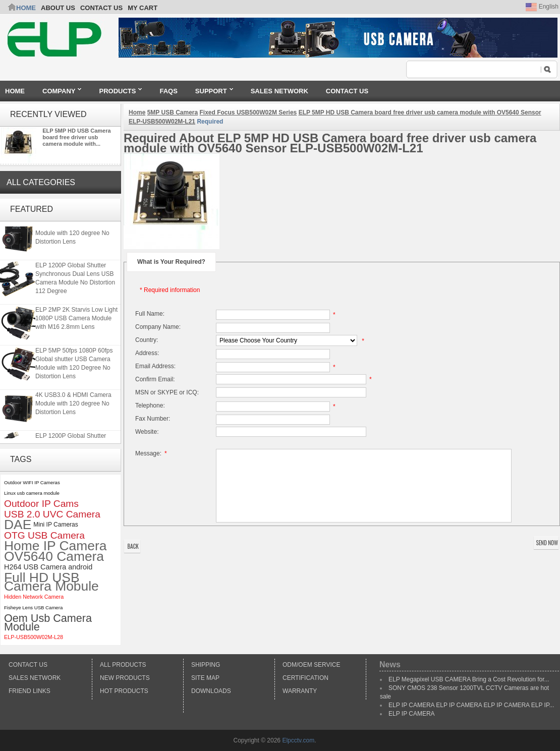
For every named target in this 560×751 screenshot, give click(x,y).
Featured (32, 209)
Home (26, 8)
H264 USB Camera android (48, 567)
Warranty (300, 691)
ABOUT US (58, 8)
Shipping (206, 665)
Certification (305, 678)
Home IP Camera (55, 546)
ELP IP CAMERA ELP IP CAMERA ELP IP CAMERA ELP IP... (471, 705)
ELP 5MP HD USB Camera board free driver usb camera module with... (76, 137)
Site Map (205, 678)
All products (123, 665)
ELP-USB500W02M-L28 (34, 637)
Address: (147, 353)
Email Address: (155, 366)
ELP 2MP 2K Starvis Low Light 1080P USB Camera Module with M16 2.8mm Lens (76, 319)
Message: (153, 453)
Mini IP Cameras (55, 525)
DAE (18, 525)
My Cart (143, 8)
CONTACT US (101, 8)
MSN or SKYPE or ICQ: (167, 392)
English (542, 7)
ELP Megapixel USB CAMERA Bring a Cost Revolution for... (469, 679)
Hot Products (124, 691)
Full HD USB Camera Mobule (51, 582)
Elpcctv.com (298, 740)
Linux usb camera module (32, 493)
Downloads (211, 691)
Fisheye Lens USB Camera (33, 608)
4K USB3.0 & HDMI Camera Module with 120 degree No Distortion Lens (73, 234)
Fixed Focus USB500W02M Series (248, 112)
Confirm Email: (155, 379)
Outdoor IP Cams (41, 504)
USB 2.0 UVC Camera (52, 514)
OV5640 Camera (54, 557)
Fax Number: (153, 419)
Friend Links (30, 691)
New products (125, 678)
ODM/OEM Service (311, 665)
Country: (147, 340)
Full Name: (150, 314)
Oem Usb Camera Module (48, 622)
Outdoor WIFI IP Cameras (32, 482)
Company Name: (158, 327)
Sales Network (35, 678)
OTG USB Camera (44, 535)
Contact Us (28, 665)
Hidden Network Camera (34, 597)
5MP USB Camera (173, 112)
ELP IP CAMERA (412, 714)
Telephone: (150, 406)
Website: (147, 432)
